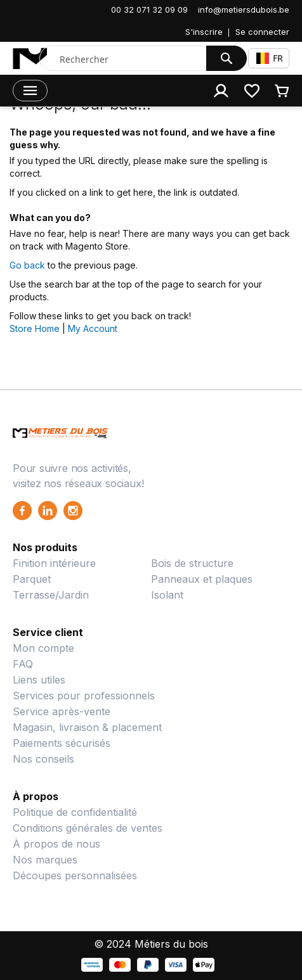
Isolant (167, 595)
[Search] (226, 58)
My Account (93, 328)
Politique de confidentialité (75, 812)
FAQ (23, 664)
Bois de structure (192, 563)
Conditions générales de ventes (88, 828)
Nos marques (45, 860)
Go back (27, 265)
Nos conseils (43, 759)
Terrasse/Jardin (51, 595)
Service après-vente (62, 711)
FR (270, 58)
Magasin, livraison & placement (87, 727)
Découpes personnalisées (75, 875)
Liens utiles (39, 680)
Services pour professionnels (84, 696)
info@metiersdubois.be (244, 10)
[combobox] (126, 59)
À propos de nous (56, 844)
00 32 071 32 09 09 (149, 10)
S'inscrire (204, 32)
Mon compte (43, 648)
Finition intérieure (54, 563)
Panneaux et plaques (202, 579)
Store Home (35, 328)
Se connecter (262, 32)
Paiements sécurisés (62, 743)
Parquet (32, 579)
